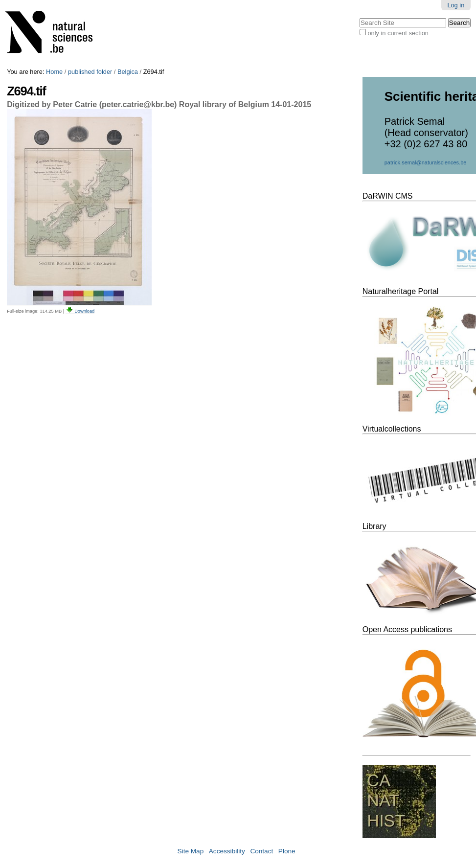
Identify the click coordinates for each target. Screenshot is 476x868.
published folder (90, 72)
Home (54, 72)
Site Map (191, 851)
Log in (456, 5)
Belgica (128, 72)
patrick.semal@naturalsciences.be (426, 162)
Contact (261, 851)
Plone (287, 851)
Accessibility (227, 851)
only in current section (398, 33)
